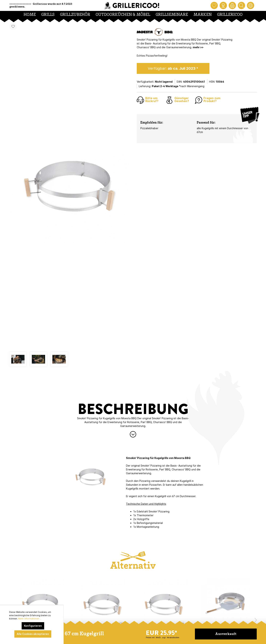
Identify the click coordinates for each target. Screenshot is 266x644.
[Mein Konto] (223, 5)
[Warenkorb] (232, 5)
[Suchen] (241, 5)
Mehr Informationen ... (30, 619)
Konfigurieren (33, 626)
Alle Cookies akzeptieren (33, 634)
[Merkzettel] (214, 5)
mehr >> (198, 47)
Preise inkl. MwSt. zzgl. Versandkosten (163, 637)
